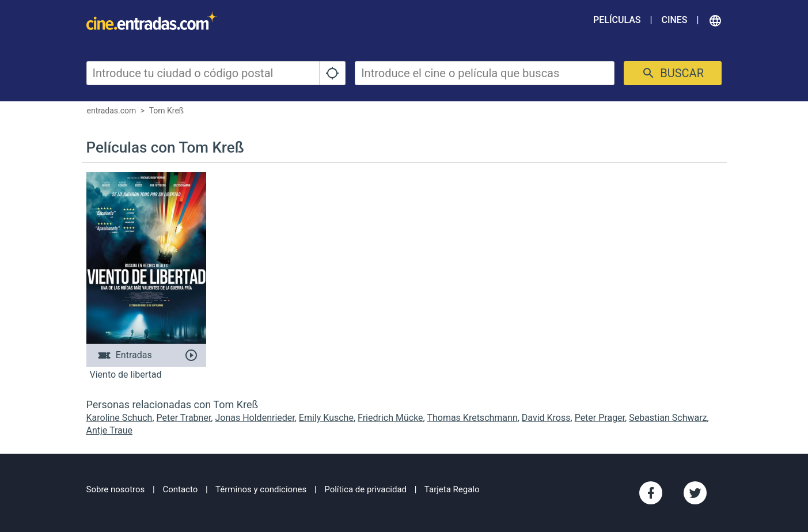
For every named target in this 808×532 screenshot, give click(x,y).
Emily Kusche (326, 418)
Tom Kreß (167, 111)
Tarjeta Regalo (452, 489)
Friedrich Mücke (390, 418)
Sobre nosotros (116, 489)
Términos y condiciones (261, 489)
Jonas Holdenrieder (255, 418)
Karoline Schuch (120, 418)
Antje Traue (110, 430)
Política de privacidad (365, 489)
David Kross (546, 418)
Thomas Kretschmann (472, 418)
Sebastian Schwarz (668, 418)
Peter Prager (600, 418)
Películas (617, 20)
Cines (674, 20)
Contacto (180, 489)
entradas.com (112, 111)
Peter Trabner (184, 418)
